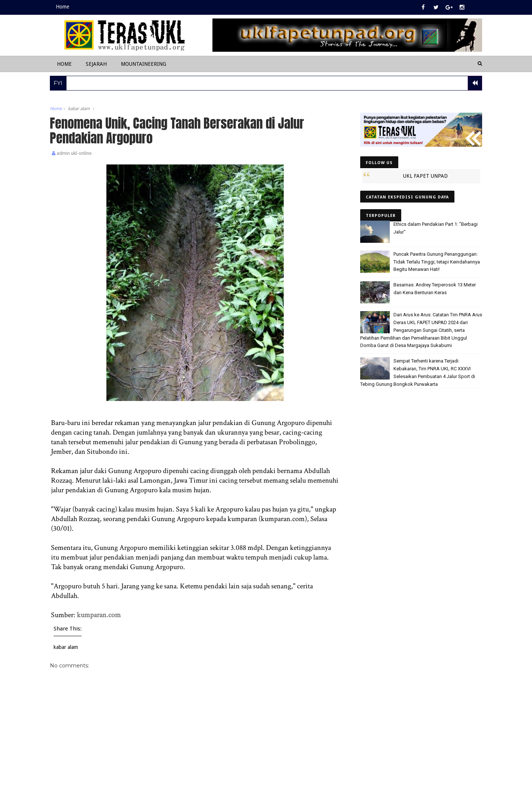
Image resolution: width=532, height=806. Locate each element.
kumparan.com (99, 615)
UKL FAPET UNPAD (425, 176)
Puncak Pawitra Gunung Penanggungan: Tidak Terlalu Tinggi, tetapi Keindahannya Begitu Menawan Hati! (437, 262)
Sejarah (96, 64)
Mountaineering (144, 64)
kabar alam (79, 109)
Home (62, 7)
